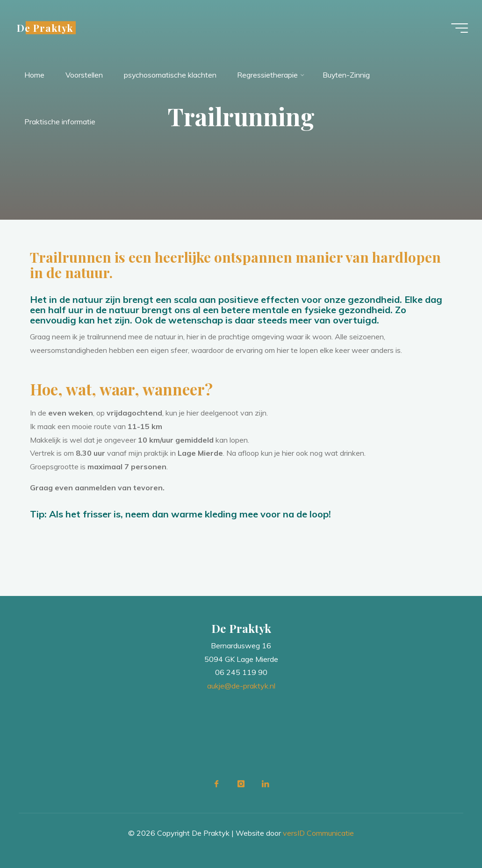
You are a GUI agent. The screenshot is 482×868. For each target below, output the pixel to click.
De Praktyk (46, 28)
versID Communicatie (318, 833)
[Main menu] (459, 28)
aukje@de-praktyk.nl (241, 686)
